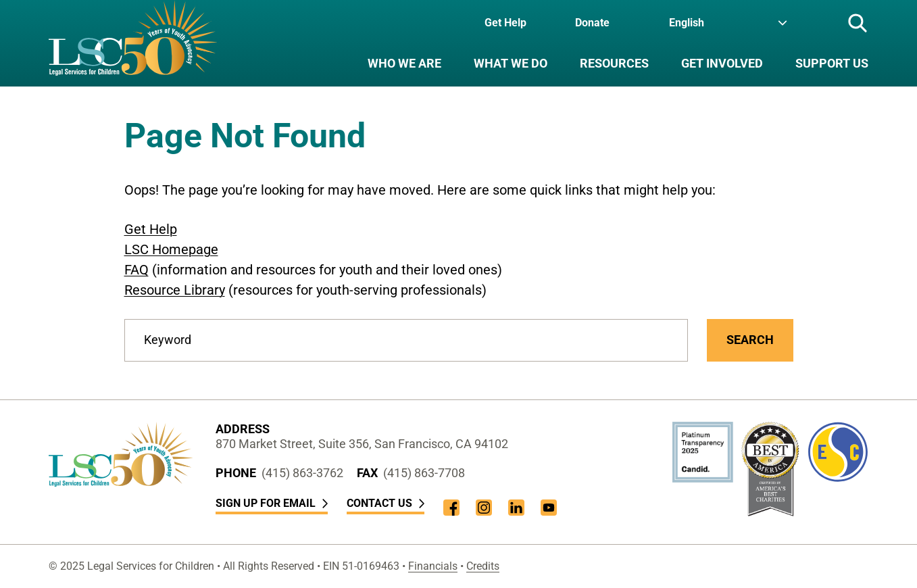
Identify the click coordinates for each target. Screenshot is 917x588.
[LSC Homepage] (133, 43)
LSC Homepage (171, 249)
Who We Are (404, 63)
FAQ (137, 270)
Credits (483, 566)
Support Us (832, 63)
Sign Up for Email (272, 503)
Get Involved (722, 63)
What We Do (511, 63)
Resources (614, 63)
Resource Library (175, 290)
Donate (592, 23)
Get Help (505, 23)
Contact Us (386, 503)
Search (750, 340)
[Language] (728, 23)
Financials (433, 566)
